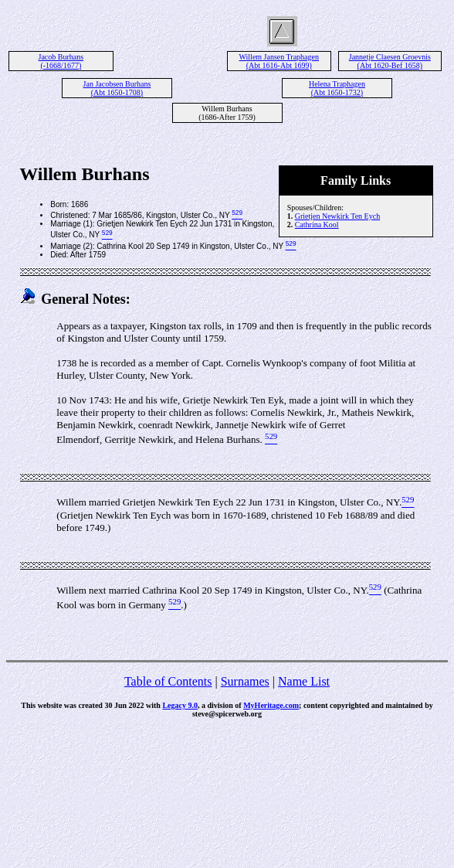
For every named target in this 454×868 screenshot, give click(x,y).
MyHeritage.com (271, 705)
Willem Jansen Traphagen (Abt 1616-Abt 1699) (279, 61)
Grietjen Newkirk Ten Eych (337, 216)
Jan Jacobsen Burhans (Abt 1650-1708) (117, 88)
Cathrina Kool (317, 225)
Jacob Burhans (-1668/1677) (61, 61)
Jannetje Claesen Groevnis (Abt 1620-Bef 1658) (390, 61)
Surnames (245, 681)
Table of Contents (168, 681)
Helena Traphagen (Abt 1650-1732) (337, 88)
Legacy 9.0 (180, 705)
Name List (304, 681)
